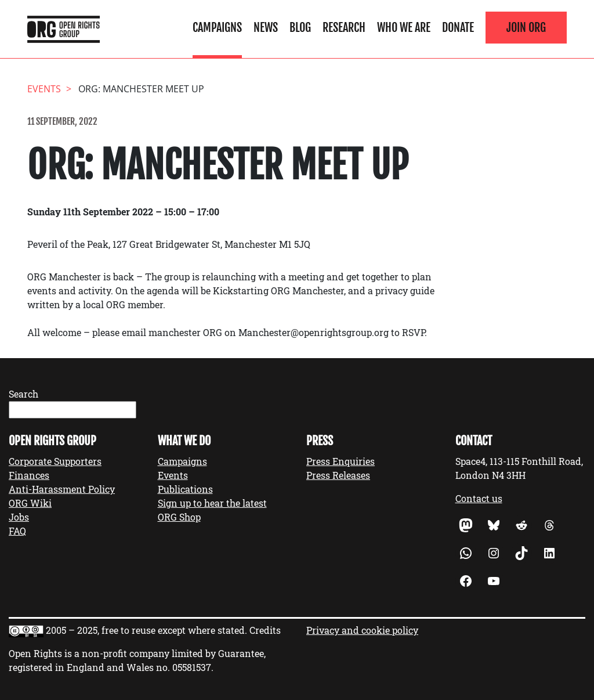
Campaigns (217, 27)
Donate (458, 27)
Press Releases (338, 475)
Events (173, 475)
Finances (29, 475)
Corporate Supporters (55, 461)
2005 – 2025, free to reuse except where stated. (146, 630)
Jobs (19, 517)
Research (344, 27)
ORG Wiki (30, 503)
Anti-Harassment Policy (62, 489)
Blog (300, 27)
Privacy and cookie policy (362, 630)
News (266, 27)
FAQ (17, 531)
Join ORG (526, 27)
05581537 (192, 667)
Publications (185, 489)
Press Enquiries (341, 461)
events (44, 89)
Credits (265, 630)
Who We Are (404, 27)
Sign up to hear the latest (212, 503)
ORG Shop (179, 517)
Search (23, 394)
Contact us (479, 498)
